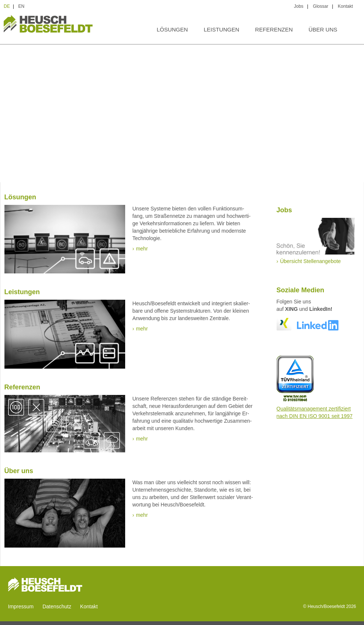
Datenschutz (57, 606)
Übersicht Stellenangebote (310, 261)
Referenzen (274, 29)
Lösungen (172, 29)
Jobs (299, 6)
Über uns (323, 29)
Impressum (21, 606)
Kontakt (345, 6)
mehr (142, 249)
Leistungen (221, 29)
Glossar (320, 6)
